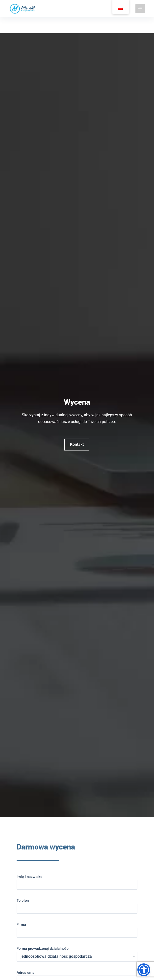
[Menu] (140, 9)
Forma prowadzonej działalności (77, 953)
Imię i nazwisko (77, 881)
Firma (77, 929)
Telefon (77, 905)
